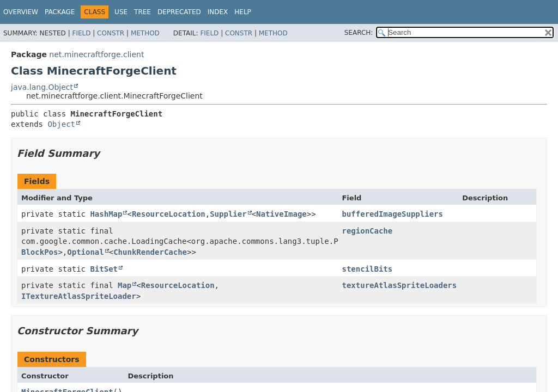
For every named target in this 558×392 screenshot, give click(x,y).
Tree (142, 12)
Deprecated (179, 12)
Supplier (228, 214)
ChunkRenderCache (150, 252)
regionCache (367, 231)
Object (61, 124)
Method (145, 33)
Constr (111, 33)
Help (243, 12)
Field (81, 33)
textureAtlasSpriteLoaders (399, 285)
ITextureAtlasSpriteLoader (79, 296)
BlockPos (40, 252)
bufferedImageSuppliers (392, 214)
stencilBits (367, 269)
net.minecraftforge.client (96, 54)
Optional (85, 252)
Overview (21, 12)
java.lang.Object (42, 87)
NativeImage (281, 214)
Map (125, 285)
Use (121, 12)
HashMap (106, 214)
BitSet (104, 269)
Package (60, 12)
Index (218, 12)
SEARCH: (359, 33)
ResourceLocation (169, 214)
